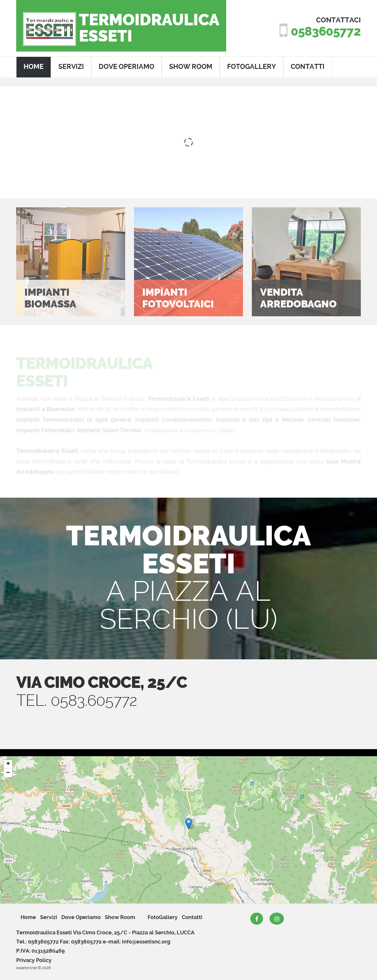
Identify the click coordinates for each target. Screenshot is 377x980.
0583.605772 (96, 700)
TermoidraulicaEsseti (149, 28)
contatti (308, 67)
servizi (71, 67)
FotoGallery (252, 67)
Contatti (192, 917)
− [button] (8, 773)
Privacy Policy (34, 960)
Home (28, 917)
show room (191, 67)
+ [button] (8, 764)
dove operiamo (127, 67)
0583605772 (325, 32)
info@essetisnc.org (146, 942)
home (34, 67)
